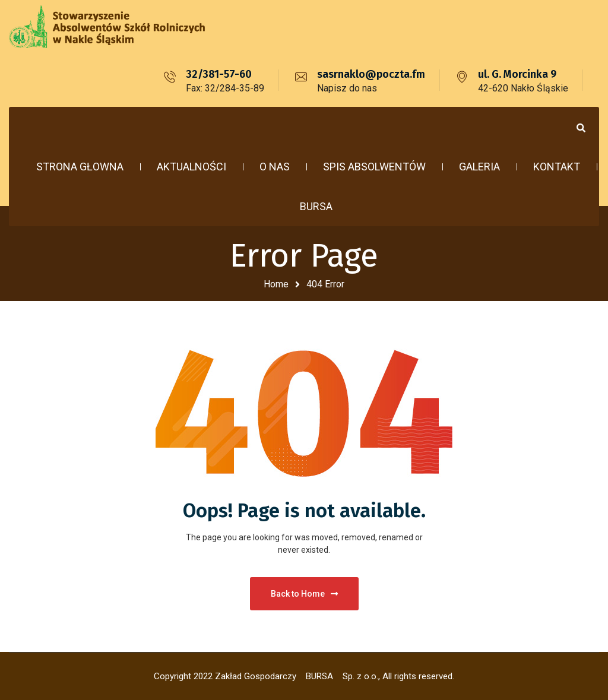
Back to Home (304, 594)
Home (276, 284)
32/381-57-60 (219, 74)
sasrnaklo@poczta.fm (371, 74)
